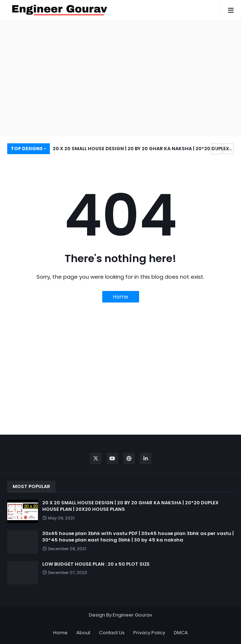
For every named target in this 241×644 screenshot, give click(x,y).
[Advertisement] (120, 78)
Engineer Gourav (132, 615)
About (83, 633)
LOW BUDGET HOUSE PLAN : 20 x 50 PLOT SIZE (96, 564)
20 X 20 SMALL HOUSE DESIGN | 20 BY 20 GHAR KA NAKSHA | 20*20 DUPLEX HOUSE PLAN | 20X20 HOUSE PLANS (141, 150)
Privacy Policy (149, 633)
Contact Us (112, 633)
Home (121, 297)
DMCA (181, 633)
